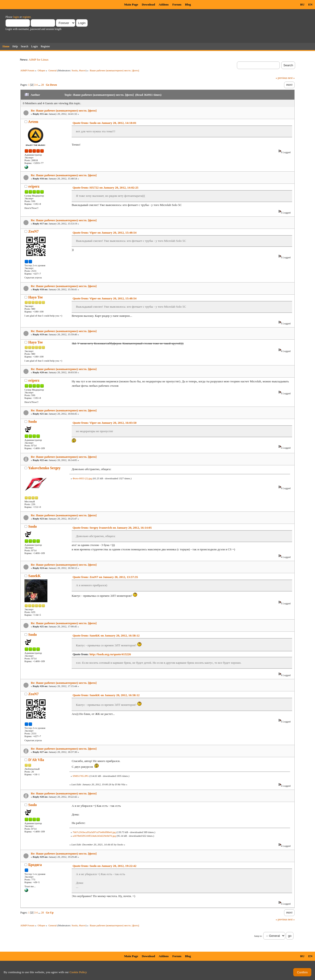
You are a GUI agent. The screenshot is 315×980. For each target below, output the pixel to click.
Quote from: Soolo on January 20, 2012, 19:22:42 (105, 866)
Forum (177, 4)
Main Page (131, 4)
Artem (33, 122)
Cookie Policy (78, 972)
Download (148, 4)
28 (42, 85)
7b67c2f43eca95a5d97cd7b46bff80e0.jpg (94, 832)
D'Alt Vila (36, 760)
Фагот (82, 70)
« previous (281, 78)
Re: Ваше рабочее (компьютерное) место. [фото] (64, 111)
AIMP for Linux (39, 60)
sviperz (34, 186)
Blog (188, 4)
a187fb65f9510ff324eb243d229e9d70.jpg (94, 836)
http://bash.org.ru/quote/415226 (110, 654)
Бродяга (35, 865)
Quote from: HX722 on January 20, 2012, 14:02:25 (105, 188)
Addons (164, 4)
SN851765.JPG (81, 776)
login (16, 17)
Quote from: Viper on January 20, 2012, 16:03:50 (105, 423)
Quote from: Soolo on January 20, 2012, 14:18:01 (105, 123)
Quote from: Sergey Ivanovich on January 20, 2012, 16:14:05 (112, 528)
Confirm (302, 972)
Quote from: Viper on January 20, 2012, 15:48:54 (105, 233)
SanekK (34, 576)
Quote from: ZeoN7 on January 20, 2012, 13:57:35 (105, 577)
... (40, 85)
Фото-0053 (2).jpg (82, 478)
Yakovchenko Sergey (44, 468)
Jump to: (258, 936)
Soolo (75, 70)
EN (310, 4)
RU (302, 4)
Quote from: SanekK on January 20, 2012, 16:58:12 (106, 635)
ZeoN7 (33, 231)
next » (291, 78)
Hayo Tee (35, 297)
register (26, 17)
